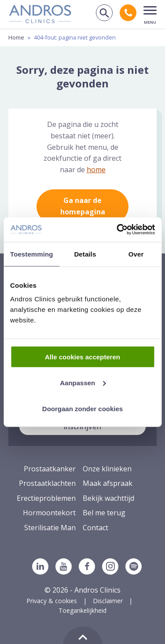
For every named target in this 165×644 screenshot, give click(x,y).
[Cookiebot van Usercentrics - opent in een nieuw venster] (117, 230)
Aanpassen (83, 382)
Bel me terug (104, 513)
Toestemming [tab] (32, 254)
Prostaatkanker (50, 469)
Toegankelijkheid (82, 610)
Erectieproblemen (46, 498)
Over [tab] (136, 254)
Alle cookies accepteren (82, 357)
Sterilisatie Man (50, 528)
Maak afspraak (108, 483)
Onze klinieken (107, 469)
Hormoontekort (49, 513)
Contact (95, 528)
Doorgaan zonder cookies (82, 408)
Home (16, 37)
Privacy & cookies (52, 601)
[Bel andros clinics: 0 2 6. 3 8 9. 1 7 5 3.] (128, 13)
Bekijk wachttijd (108, 498)
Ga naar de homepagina (83, 206)
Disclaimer (108, 601)
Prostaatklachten (47, 483)
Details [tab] (85, 254)
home (96, 170)
